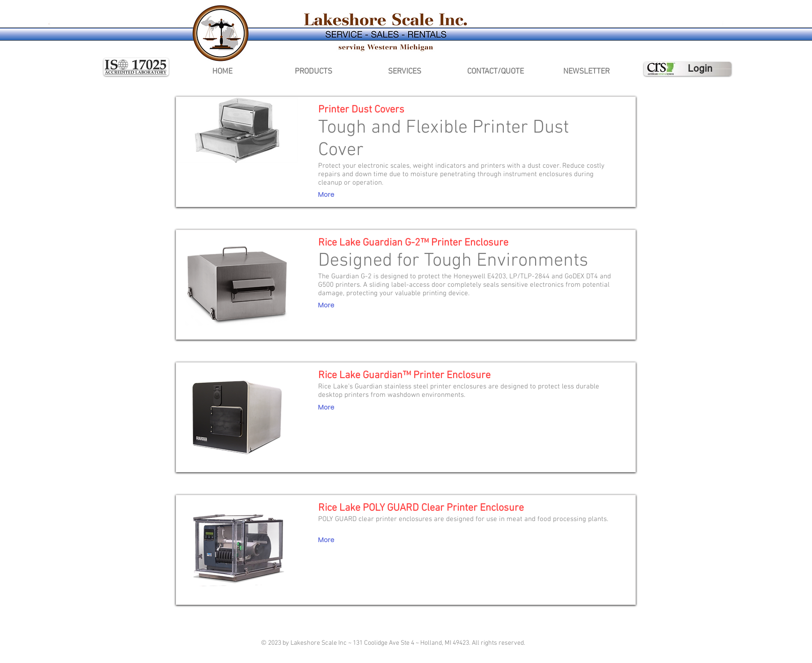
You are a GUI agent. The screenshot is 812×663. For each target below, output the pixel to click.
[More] (326, 195)
